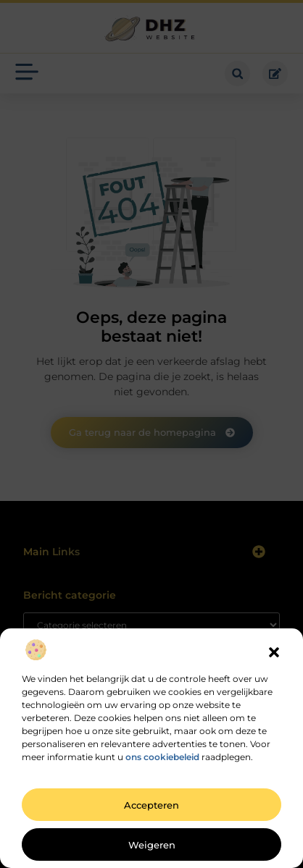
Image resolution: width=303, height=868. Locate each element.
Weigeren (152, 845)
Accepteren (151, 805)
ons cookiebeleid (162, 757)
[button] (274, 652)
